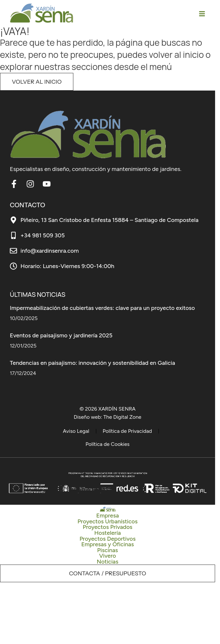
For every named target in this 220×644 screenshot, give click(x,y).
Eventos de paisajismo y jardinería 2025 (61, 335)
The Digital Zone (122, 417)
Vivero (108, 556)
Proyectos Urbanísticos (108, 521)
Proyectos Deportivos (108, 539)
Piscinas (108, 550)
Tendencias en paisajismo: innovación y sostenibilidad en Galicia (92, 363)
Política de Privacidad (127, 431)
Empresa (108, 516)
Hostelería (108, 533)
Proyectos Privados (108, 527)
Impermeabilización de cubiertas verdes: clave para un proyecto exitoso (102, 308)
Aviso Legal (76, 431)
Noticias (108, 562)
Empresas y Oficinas (108, 544)
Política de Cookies (108, 444)
